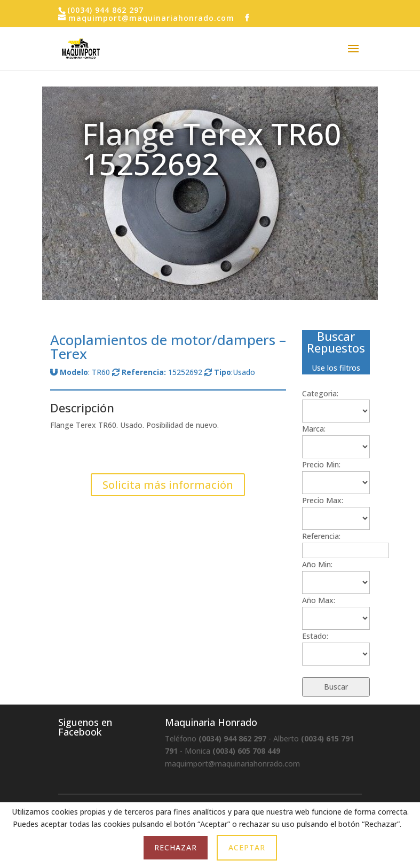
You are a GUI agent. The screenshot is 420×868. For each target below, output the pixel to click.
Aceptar (247, 847)
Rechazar (176, 847)
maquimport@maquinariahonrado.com (232, 764)
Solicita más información (168, 485)
